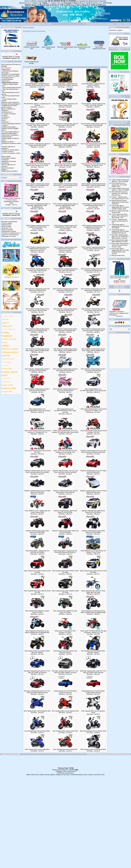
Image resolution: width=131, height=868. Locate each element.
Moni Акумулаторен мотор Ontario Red (65, 731)
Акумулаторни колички (43, 24)
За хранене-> (6, 117)
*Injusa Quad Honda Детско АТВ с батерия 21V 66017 (65, 632)
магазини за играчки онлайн (9, 341)
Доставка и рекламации (9, 222)
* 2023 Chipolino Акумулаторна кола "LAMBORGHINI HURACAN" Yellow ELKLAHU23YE (37, 249)
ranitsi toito (5, 319)
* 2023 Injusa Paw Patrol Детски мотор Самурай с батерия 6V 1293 (93, 165)
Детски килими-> (7, 107)
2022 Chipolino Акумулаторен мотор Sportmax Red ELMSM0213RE (37, 330)
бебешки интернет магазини (10, 354)
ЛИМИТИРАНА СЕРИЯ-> (10, 171)
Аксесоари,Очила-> (8, 78)
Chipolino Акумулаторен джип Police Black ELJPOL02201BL (65, 512)
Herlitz (42, 775)
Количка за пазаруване (106, 24)
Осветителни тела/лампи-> (10, 135)
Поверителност (6, 225)
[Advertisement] (65, 762)
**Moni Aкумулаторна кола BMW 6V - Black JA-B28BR (120, 189)
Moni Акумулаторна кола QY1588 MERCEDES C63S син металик (37, 410)
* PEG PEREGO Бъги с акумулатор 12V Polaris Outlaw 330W (37, 512)
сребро (5, 346)
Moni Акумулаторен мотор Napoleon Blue (37, 711)
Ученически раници (77, 775)
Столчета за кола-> (8, 151)
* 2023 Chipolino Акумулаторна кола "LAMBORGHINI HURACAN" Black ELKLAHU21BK (65, 227)
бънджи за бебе (7, 385)
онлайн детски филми (7, 362)
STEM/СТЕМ (6, 69)
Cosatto (90, 775)
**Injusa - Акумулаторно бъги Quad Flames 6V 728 (120, 198)
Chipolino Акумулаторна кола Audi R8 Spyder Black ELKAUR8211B (65, 491)
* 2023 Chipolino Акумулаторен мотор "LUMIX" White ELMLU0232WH (37, 125)
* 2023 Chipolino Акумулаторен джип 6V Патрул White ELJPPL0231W (65, 125)
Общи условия (6, 226)
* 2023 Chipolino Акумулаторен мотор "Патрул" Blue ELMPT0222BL (37, 270)
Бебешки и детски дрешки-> (11, 102)
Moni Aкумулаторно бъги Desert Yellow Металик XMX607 (37, 652)
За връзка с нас (7, 228)
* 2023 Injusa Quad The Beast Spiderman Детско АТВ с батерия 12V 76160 (37, 165)
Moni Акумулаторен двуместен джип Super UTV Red (37, 612)
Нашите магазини (7, 230)
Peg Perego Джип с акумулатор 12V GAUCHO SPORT (93, 84)
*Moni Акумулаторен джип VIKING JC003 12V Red (37, 572)
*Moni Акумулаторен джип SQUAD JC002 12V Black (65, 592)
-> (10, 83)
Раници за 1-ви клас (62, 775)
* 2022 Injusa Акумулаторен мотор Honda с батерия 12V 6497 (93, 431)
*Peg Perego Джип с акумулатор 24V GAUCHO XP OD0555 (37, 552)
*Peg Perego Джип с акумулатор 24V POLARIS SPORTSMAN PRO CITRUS (37, 84)
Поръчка (119, 24)
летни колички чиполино (7, 316)
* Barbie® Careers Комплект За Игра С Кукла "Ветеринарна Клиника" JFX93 (11, 201)
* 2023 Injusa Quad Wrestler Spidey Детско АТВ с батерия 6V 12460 (65, 165)
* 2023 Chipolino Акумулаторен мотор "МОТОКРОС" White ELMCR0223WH (93, 185)
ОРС (103, 775)
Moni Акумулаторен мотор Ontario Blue (37, 731)
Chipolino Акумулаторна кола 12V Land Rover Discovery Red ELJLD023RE (65, 471)
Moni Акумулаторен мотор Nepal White (93, 749)
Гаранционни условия (9, 231)
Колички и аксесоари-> (9, 127)
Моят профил (91, 24)
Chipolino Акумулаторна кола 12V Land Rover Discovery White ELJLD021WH (93, 451)
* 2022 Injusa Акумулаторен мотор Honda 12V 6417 (37, 451)
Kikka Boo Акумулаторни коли (65, 47)
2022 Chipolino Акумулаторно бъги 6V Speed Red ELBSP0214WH (93, 270)
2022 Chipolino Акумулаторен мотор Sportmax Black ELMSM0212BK (65, 330)
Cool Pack (97, 775)
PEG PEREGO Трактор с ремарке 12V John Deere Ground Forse (120, 194)
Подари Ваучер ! (7, 137)
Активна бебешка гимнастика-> (7, 80)
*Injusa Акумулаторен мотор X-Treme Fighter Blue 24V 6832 (93, 592)
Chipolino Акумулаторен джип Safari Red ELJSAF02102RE (65, 532)
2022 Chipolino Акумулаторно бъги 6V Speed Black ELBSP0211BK (93, 290)
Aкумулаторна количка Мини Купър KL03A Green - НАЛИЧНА (121, 202)
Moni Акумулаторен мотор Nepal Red (65, 749)
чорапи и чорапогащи (7, 324)
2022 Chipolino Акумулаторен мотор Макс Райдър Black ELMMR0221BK (37, 350)
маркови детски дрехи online (6, 378)
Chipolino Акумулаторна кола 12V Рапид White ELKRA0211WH (93, 491)
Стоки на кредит (7, 223)
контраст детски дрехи (9, 374)
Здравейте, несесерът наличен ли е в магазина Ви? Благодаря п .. (119, 313)
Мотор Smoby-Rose (118, 255)
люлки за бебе (7, 392)
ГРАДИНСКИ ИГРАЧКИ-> (10, 106)
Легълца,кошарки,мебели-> (10, 132)
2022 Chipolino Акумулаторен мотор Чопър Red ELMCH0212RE (65, 310)
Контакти (127, 24)
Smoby (47, 775)
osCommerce (71, 771)
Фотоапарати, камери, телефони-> (9, 159)
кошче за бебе (9, 388)
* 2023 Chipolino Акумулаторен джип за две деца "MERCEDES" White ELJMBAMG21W (37, 205)
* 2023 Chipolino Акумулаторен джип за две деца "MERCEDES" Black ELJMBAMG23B (65, 205)
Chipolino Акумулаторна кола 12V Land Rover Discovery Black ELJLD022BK (37, 471)
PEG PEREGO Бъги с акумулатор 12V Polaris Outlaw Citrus (119, 185)
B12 (85, 775)
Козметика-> (6, 122)
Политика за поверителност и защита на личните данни (11, 234)
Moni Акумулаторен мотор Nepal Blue (37, 749)
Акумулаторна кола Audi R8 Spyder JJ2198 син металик (65, 692)
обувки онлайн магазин (8, 359)
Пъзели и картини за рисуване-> (8, 147)
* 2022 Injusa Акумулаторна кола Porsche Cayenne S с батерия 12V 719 (37, 431)
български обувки (7, 369)
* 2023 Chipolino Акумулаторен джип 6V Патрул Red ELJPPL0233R (37, 145)
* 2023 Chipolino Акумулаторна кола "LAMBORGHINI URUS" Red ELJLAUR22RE (37, 227)
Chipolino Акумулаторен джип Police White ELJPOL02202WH (93, 512)
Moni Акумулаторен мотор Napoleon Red (65, 711)
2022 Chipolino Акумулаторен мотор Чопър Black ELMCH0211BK (93, 310)
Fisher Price (35, 775)
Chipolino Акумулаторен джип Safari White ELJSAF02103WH (93, 532)
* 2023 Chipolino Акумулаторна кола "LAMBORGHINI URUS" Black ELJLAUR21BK (93, 205)
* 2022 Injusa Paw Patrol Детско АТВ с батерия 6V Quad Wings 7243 (65, 451)
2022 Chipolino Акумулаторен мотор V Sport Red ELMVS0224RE (37, 390)
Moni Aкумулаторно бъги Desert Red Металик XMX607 (65, 652)
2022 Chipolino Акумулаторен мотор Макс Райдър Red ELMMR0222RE (65, 350)
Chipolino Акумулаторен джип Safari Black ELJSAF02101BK (37, 532)
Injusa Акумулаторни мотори (12, 87)
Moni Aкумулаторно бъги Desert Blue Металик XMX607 (93, 652)
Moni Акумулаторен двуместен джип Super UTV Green (65, 612)
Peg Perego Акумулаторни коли (99, 47)
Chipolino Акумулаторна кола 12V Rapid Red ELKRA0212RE (93, 471)
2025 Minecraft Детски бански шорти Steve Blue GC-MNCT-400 (119, 278)
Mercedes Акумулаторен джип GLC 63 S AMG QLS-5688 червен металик (37, 692)
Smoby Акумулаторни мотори (31, 62)
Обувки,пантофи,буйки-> (10, 133)
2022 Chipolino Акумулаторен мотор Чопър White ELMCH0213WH (37, 310)
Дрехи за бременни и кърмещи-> (8, 110)
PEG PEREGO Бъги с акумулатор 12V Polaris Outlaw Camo (65, 104)
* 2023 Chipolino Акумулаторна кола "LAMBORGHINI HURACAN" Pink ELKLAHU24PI (65, 249)
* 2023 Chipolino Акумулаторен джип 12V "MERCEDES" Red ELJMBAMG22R (65, 145)
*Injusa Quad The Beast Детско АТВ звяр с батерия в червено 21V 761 (93, 632)
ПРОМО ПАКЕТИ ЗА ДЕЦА (10, 76)
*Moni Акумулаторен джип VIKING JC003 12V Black (65, 572)
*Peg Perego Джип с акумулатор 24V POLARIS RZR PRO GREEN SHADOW (65, 84)
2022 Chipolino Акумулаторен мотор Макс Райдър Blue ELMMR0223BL (93, 350)
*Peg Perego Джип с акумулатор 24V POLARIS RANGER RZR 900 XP (65, 552)
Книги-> (4, 120)
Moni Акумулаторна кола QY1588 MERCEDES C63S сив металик (93, 390)
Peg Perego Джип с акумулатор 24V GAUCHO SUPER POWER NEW (120, 207)
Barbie (53, 775)
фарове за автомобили (5, 365)
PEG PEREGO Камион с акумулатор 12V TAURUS (37, 104)
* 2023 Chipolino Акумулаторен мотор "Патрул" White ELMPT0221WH (93, 248)
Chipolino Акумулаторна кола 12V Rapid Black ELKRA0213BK (37, 491)
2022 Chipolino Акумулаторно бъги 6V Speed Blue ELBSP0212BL (65, 290)
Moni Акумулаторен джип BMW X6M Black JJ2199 (120, 241)
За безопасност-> (7, 112)
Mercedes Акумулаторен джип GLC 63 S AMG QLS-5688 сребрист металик (65, 672)
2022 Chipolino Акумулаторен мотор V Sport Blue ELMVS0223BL (93, 370)
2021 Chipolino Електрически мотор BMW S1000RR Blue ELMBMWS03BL (37, 632)
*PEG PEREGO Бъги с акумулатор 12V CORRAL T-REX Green (93, 552)
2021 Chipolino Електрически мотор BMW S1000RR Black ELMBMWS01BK (93, 612)
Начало (3, 24)
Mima (28, 775)
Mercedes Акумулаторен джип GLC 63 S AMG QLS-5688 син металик (37, 672)
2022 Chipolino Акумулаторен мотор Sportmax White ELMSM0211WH (93, 330)
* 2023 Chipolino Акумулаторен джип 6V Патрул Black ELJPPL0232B (93, 125)
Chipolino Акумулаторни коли (31, 47)
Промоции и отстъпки (9, 236)
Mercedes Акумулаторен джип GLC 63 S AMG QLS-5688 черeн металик (93, 672)
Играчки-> (5, 119)
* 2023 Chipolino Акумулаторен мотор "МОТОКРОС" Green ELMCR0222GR (65, 185)
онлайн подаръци (7, 334)
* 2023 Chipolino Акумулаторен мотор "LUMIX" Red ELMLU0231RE (93, 104)
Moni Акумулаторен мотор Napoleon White (93, 712)
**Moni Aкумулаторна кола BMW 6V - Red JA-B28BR (120, 181)
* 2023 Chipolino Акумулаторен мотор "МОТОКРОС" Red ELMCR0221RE (37, 185)
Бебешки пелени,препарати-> (11, 104)
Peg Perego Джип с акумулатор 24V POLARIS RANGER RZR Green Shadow (120, 251)
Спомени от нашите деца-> (10, 150)
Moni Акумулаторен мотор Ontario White (93, 731)
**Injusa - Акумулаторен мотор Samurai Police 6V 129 (120, 221)
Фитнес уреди (6, 156)
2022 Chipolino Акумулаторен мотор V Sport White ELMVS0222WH (65, 370)
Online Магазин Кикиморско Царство (20, 24)
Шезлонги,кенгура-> (8, 168)
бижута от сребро (10, 349)
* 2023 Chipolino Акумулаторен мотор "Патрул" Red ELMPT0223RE (65, 270)
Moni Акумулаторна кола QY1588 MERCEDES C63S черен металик (65, 411)
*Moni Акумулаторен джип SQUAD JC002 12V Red (37, 592)
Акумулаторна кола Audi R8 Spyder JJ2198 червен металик (93, 692)
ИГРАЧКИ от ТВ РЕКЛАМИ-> (11, 74)
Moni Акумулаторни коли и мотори (82, 47)
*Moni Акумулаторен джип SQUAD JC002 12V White (93, 572)
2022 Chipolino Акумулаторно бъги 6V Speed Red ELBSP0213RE (37, 290)
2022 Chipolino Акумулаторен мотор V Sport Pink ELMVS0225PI (65, 390)
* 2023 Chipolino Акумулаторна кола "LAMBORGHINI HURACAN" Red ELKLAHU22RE (93, 227)
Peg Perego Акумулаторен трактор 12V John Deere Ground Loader (120, 245)
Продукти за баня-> (8, 142)
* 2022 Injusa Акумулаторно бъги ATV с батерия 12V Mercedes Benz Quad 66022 (65, 431)
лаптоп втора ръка (6, 382)
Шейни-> (4, 170)
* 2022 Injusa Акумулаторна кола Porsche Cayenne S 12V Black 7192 (93, 410)
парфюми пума (12, 329)
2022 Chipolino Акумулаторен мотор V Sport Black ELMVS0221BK (37, 370)
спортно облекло (4, 329)
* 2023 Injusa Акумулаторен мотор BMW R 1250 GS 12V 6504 (93, 145)
